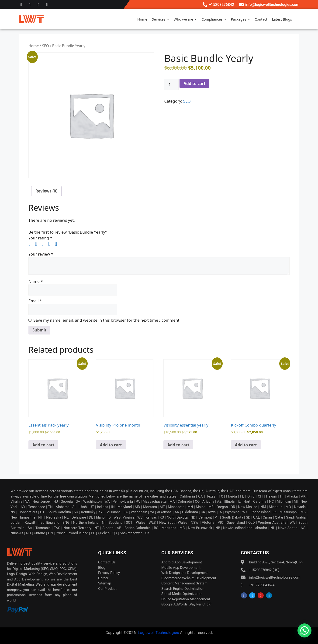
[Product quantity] (171, 85)
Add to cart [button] (43, 445)
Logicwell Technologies (158, 633)
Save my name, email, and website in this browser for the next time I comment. (107, 320)
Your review (41, 254)
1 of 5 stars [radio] (31, 244)
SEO (45, 46)
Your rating (40, 238)
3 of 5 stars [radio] (45, 244)
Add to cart (194, 84)
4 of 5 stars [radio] (51, 244)
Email (35, 301)
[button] (304, 630)
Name (36, 281)
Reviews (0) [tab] (46, 191)
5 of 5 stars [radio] (58, 244)
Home (34, 46)
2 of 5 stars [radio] (38, 244)
